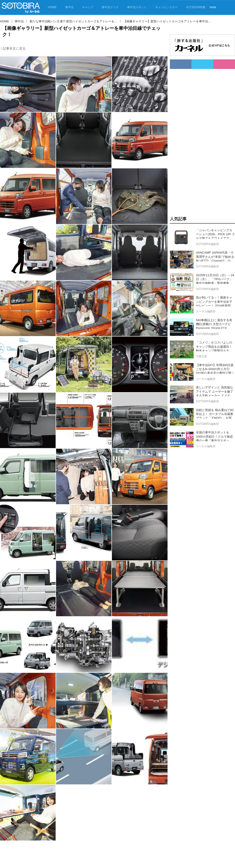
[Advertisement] (197, 139)
